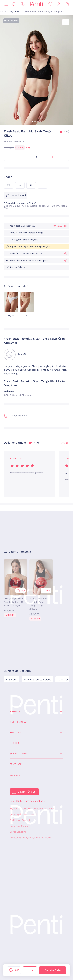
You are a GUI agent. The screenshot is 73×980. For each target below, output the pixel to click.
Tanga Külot (14, 11)
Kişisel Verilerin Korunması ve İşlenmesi (32, 809)
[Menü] (6, 4)
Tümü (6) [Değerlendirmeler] (64, 443)
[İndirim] (23, 4)
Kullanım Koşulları (20, 826)
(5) (67, 131)
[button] (33, 122)
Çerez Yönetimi (18, 832)
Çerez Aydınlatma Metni (23, 814)
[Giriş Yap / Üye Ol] (59, 4)
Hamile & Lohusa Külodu (37, 680)
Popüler (15, 711)
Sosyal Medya (19, 754)
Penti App (16, 764)
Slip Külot (12, 680)
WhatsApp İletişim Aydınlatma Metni (30, 838)
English (15, 775)
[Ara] (14, 4)
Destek (14, 743)
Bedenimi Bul (16, 195)
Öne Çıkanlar (18, 722)
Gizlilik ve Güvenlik (20, 820)
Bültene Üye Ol (26, 792)
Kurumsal (16, 733)
